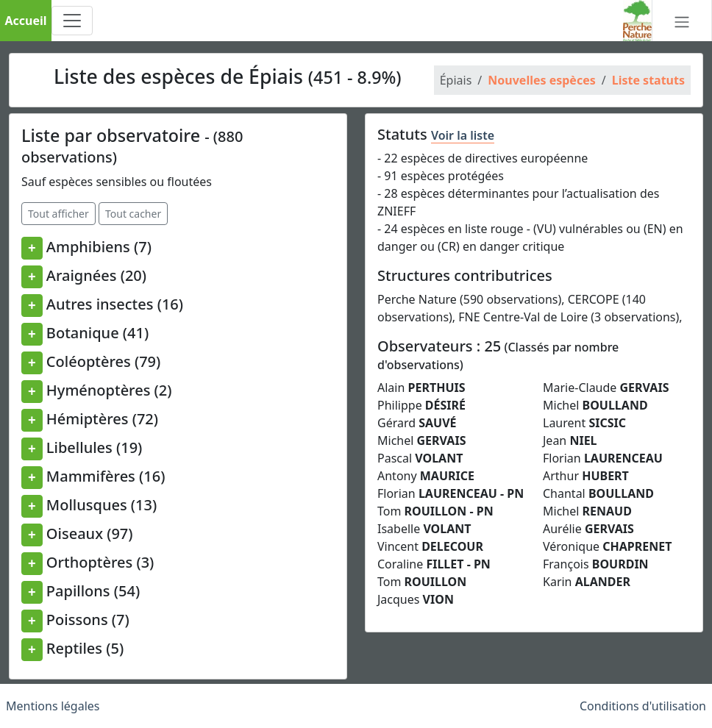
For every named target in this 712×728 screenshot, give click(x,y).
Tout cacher (133, 214)
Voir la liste (463, 135)
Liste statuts (648, 80)
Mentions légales (53, 706)
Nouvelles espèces (541, 80)
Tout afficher (58, 214)
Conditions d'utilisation (643, 706)
